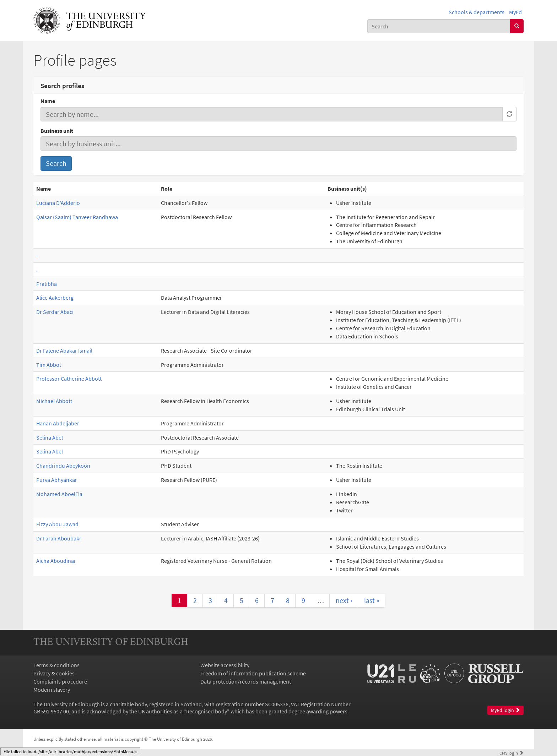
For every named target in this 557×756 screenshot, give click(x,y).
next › (344, 600)
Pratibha (47, 284)
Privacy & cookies (54, 673)
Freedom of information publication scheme (253, 673)
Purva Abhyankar (57, 480)
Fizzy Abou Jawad (57, 524)
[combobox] (439, 26)
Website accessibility (225, 665)
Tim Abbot (49, 365)
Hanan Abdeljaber (58, 423)
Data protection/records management (246, 681)
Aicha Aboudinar (56, 561)
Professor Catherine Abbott (69, 379)
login (512, 753)
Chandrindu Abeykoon (63, 466)
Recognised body (207, 711)
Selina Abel (50, 437)
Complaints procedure (60, 681)
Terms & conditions (56, 665)
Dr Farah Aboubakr (59, 538)
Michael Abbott (54, 401)
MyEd (515, 12)
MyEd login (505, 710)
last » (372, 600)
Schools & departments (477, 12)
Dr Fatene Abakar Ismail (64, 350)
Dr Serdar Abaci (55, 312)
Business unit (57, 131)
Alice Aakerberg (55, 298)
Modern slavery (52, 690)
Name (48, 101)
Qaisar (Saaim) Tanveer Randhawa (77, 217)
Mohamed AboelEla (59, 494)
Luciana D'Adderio (58, 203)
